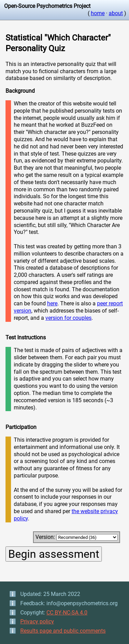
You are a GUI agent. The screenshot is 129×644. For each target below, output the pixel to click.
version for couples (68, 318)
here (52, 303)
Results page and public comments (63, 631)
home (98, 13)
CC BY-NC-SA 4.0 (67, 613)
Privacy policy (37, 622)
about (116, 13)
